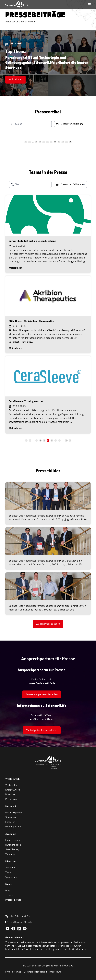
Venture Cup (12, 785)
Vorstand (10, 868)
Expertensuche (13, 840)
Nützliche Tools (13, 845)
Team (8, 872)
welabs (69, 966)
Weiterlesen (16, 80)
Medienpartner (13, 827)
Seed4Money (12, 850)
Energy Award (13, 790)
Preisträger (11, 799)
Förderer (10, 822)
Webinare (10, 854)
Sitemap (17, 972)
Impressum (55, 972)
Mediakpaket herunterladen (42, 730)
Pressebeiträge (13, 900)
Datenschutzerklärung (35, 972)
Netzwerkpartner (14, 813)
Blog (8, 891)
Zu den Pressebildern (48, 624)
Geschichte (11, 877)
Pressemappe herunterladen (42, 695)
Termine (10, 895)
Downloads (11, 795)
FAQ (8, 972)
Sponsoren (11, 817)
